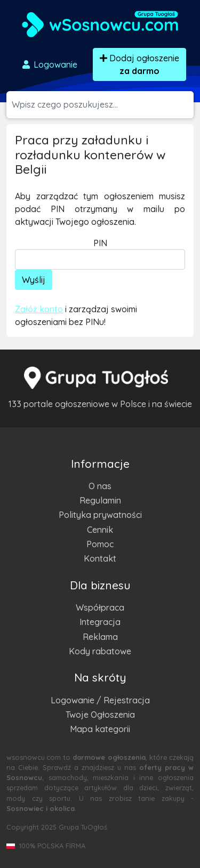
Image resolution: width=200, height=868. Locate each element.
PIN (100, 243)
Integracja (100, 622)
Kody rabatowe (100, 651)
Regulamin (100, 500)
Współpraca (100, 607)
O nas (100, 486)
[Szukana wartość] (103, 105)
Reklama (100, 637)
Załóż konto (39, 309)
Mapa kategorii (100, 729)
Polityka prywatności (100, 515)
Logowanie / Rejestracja (100, 700)
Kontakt (100, 558)
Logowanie (49, 64)
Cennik (100, 530)
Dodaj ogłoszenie (139, 64)
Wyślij (34, 280)
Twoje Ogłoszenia (100, 715)
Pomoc (100, 544)
